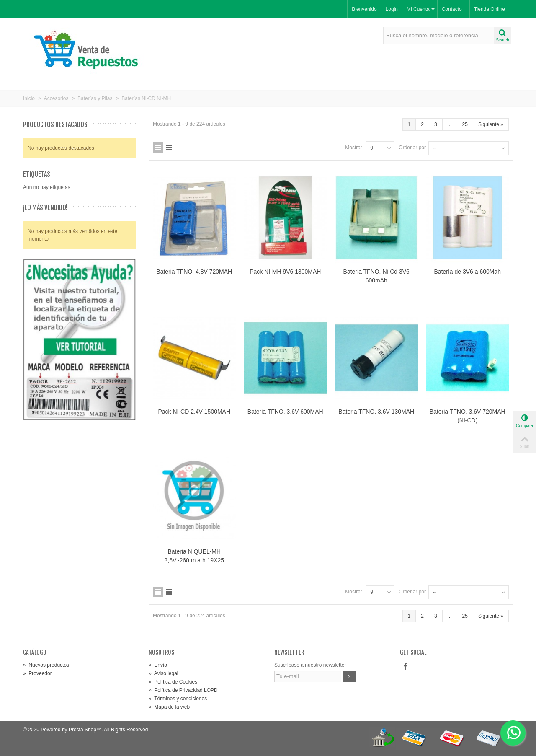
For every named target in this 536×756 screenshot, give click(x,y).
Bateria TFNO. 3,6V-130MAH (376, 412)
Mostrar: (354, 148)
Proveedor (37, 673)
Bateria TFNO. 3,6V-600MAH (285, 412)
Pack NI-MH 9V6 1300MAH (285, 272)
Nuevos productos (46, 665)
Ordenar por (412, 148)
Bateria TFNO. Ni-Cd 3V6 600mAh (376, 276)
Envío (158, 665)
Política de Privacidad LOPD (183, 690)
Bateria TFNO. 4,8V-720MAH (194, 272)
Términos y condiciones (178, 699)
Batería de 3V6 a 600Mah (468, 272)
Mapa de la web (169, 707)
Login (392, 9)
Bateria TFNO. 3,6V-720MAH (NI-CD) (468, 416)
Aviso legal (164, 673)
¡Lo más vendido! (45, 208)
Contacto (452, 9)
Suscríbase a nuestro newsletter (310, 665)
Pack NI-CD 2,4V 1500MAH (194, 412)
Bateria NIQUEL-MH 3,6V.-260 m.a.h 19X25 (194, 556)
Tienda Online (490, 9)
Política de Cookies (173, 682)
